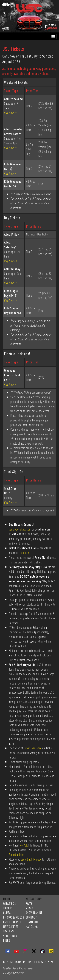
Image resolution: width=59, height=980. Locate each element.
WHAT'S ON (10, 903)
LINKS (7, 940)
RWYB (29, 903)
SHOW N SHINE (34, 913)
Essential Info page (31, 859)
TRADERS (8, 931)
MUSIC (29, 908)
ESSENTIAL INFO (12, 922)
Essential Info (16, 855)
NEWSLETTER (11, 927)
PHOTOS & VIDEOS (14, 917)
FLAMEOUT (32, 922)
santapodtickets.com (20, 529)
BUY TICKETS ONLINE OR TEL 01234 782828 (28, 962)
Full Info (24, 553)
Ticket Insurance (33, 748)
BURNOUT (31, 917)
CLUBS (7, 913)
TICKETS (8, 908)
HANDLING (32, 927)
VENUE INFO (10, 936)
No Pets (24, 845)
